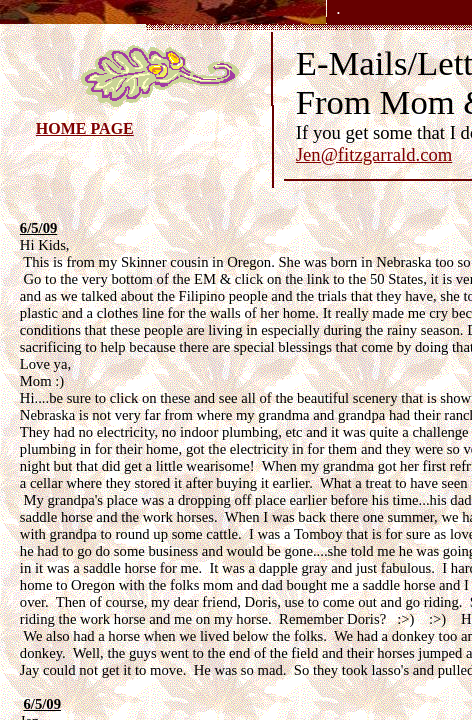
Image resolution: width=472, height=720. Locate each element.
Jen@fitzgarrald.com (374, 154)
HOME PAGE (85, 128)
